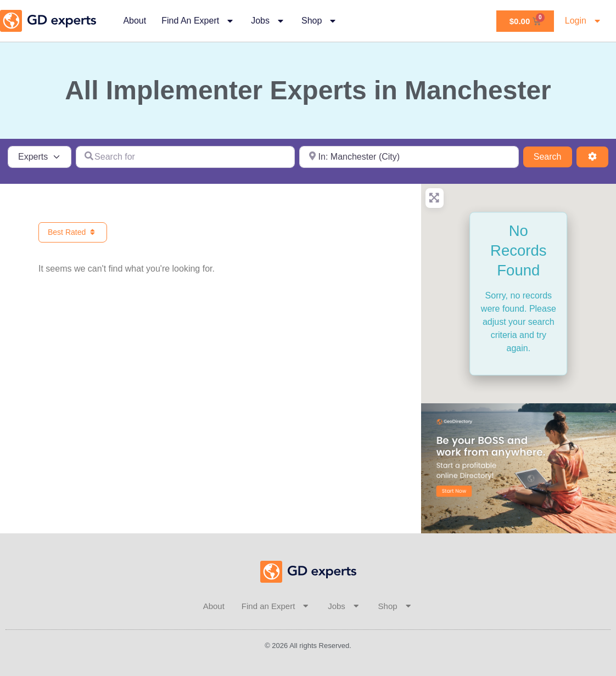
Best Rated (73, 232)
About (135, 21)
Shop (320, 21)
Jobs (268, 21)
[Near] (409, 157)
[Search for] (186, 157)
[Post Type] (40, 157)
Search (553, 156)
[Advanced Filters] (592, 157)
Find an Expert (198, 21)
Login (584, 21)
